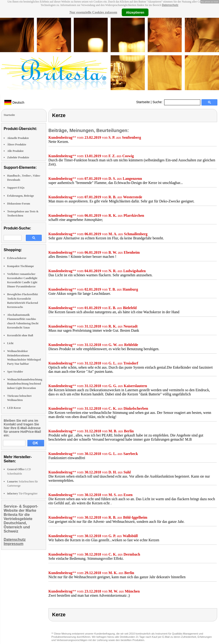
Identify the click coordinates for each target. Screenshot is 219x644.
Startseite (143, 102)
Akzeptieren (135, 12)
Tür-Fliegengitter (22, 494)
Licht (10, 343)
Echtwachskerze (17, 258)
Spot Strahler (15, 372)
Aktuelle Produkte (18, 138)
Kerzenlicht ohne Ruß (20, 335)
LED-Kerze (14, 408)
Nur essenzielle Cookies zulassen (93, 12)
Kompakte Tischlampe (21, 266)
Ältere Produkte (17, 144)
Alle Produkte (15, 151)
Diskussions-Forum (19, 204)
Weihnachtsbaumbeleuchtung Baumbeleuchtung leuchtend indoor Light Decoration (25, 384)
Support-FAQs (16, 188)
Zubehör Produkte (18, 157)
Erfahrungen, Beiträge (21, 196)
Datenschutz (170, 5)
